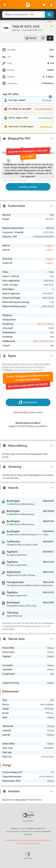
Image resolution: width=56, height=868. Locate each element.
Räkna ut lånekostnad (43, 341)
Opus (41, 534)
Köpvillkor (48, 840)
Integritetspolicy (11, 840)
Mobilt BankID (28, 402)
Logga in (50, 246)
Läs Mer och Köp (28, 187)
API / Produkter (22, 843)
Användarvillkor (36, 840)
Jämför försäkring (45, 324)
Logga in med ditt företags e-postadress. (28, 426)
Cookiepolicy (24, 840)
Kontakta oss (35, 843)
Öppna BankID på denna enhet (28, 412)
